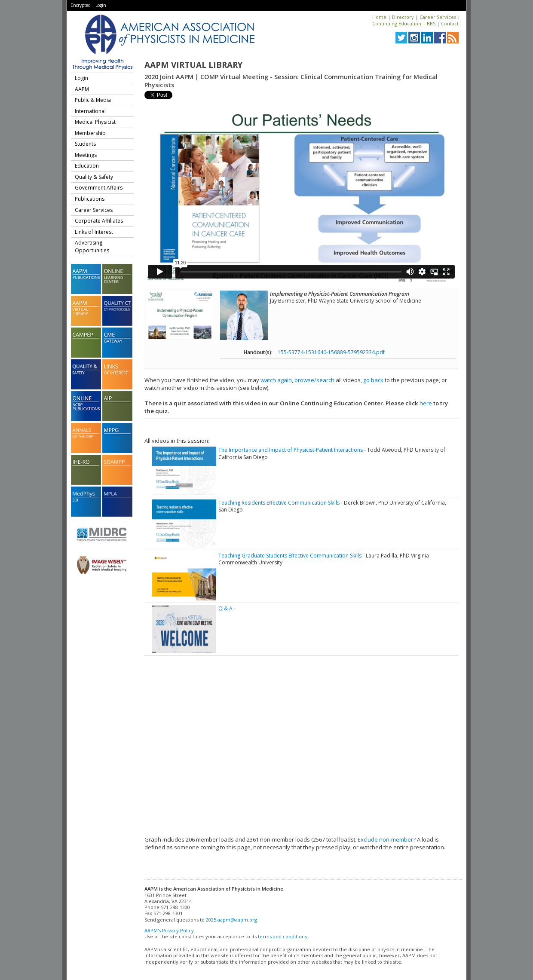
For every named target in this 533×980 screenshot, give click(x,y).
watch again (276, 380)
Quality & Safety (94, 177)
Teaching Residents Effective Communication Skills (279, 503)
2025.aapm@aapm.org (231, 920)
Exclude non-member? (387, 839)
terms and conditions (282, 936)
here (426, 403)
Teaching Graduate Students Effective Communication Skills (290, 556)
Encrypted (81, 5)
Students (85, 144)
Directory (403, 17)
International (90, 111)
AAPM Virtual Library (193, 65)
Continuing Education (397, 23)
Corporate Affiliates (99, 221)
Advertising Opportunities (92, 247)
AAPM (82, 89)
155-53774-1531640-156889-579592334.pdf (331, 352)
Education (87, 166)
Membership (90, 133)
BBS (431, 23)
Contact (450, 23)
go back (373, 380)
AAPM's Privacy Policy (169, 930)
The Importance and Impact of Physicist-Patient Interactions (291, 450)
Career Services (438, 17)
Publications (90, 199)
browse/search (314, 380)
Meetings (86, 155)
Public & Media (93, 100)
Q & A (225, 608)
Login (101, 5)
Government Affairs (99, 188)
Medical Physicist (95, 122)
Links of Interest (94, 232)
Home (379, 17)
